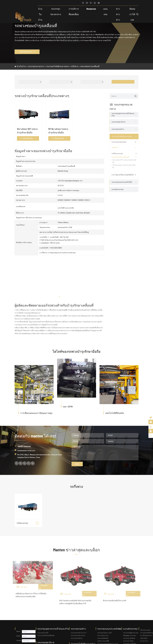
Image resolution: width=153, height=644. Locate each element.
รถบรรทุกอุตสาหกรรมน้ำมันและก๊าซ (123, 115)
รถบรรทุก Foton (128, 641)
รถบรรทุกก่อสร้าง (118, 129)
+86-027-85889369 (45, 3)
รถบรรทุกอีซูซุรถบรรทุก (131, 633)
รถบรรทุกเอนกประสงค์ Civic (122, 182)
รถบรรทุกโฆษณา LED (104, 633)
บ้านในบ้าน (40, 14)
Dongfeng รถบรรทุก (130, 635)
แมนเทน (105, 12)
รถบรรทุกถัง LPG (43, 633)
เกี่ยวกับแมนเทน (145, 630)
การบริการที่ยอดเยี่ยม (74, 12)
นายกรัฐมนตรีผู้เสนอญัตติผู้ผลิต (123, 175)
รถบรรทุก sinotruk (129, 638)
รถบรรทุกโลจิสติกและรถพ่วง (58, 66)
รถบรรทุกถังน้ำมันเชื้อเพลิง (46, 635)
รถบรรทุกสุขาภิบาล (118, 122)
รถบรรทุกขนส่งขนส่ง (119, 142)
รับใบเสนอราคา (27, 52)
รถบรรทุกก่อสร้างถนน (78, 635)
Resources (91, 9)
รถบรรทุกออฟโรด (76, 638)
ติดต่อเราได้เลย (132, 14)
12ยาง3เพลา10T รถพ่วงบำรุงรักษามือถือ (27, 131)
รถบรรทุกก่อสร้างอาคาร (79, 633)
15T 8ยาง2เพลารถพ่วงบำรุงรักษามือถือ (58, 131)
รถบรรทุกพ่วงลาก (103, 635)
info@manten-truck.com (67, 3)
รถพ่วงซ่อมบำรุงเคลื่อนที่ (90, 66)
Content (19, 640)
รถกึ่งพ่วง (74, 66)
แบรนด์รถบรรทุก (118, 189)
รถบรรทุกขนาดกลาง (56, 12)
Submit (77, 464)
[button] (59, 297)
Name (18, 631)
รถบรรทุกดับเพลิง (103, 638)
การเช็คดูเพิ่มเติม (28, 138)
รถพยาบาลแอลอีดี (103, 641)
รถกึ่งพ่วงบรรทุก (117, 153)
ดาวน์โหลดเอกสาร (146, 635)
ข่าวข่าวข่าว (118, 14)
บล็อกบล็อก (144, 638)
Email (18, 636)
